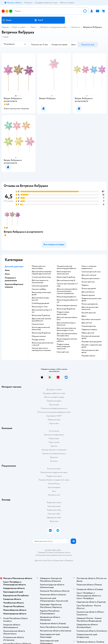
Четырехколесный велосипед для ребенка (66, 267)
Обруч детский (88, 333)
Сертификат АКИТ (54, 416)
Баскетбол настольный (91, 319)
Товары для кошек (54, 502)
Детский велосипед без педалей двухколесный (42, 273)
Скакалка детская (89, 326)
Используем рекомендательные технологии (54, 555)
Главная (5, 27)
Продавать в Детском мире (54, 393)
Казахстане (59, 560)
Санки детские (63, 352)
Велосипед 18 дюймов (66, 309)
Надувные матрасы (89, 330)
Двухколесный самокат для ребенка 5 (41, 320)
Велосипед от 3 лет (40, 307)
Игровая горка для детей (92, 342)
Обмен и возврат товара (54, 397)
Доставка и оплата (54, 390)
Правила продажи (54, 401)
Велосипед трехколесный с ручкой (43, 344)
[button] (39, 20)
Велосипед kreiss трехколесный (64, 273)
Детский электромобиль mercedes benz (67, 335)
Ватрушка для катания (90, 278)
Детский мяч (87, 323)
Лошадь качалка (38, 340)
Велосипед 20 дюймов (41, 333)
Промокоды (54, 405)
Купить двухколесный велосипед (41, 328)
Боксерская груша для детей (91, 337)
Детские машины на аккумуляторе (40, 281)
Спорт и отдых (19, 27)
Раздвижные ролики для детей (91, 300)
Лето (33, 27)
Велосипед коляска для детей (41, 294)
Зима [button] (7, 270)
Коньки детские (88, 282)
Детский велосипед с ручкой (41, 299)
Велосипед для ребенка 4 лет (67, 301)
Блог (54, 491)
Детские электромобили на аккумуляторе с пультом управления (67, 291)
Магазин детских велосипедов (39, 267)
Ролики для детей (89, 289)
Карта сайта (54, 423)
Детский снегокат (89, 275)
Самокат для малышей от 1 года (67, 285)
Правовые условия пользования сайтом (54, 552)
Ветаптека (54, 521)
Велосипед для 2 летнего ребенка (67, 340)
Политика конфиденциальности (54, 408)
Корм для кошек (54, 506)
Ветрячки (76, 27)
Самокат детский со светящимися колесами (41, 349)
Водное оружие (88, 295)
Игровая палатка (88, 356)
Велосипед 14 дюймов (66, 277)
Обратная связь (54, 420)
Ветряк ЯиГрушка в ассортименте (23, 232)
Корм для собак (54, 514)
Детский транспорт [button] (14, 266)
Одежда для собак (54, 517)
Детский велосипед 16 (66, 280)
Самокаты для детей (40, 286)
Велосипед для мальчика (67, 305)
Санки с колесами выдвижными (89, 267)
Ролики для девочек (90, 304)
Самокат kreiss (38, 324)
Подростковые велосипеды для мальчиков (63, 346)
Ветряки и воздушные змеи (53, 27)
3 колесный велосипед (41, 277)
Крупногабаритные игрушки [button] (14, 286)
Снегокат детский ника (91, 272)
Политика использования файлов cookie (54, 412)
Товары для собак (54, 510)
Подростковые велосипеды (63, 313)
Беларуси (69, 560)
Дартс (84, 316)
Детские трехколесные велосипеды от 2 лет (66, 329)
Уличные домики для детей (90, 351)
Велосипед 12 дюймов (41, 315)
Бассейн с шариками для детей (92, 346)
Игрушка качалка (39, 336)
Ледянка (85, 285)
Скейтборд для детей (40, 303)
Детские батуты (88, 292)
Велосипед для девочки (66, 297)
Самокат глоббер (39, 289)
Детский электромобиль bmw (67, 319)
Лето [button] (7, 274)
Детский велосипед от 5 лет (42, 311)
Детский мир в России (44, 560)
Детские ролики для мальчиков (90, 308)
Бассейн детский (89, 313)
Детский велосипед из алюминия (66, 324)
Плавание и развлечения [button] (11, 279)
